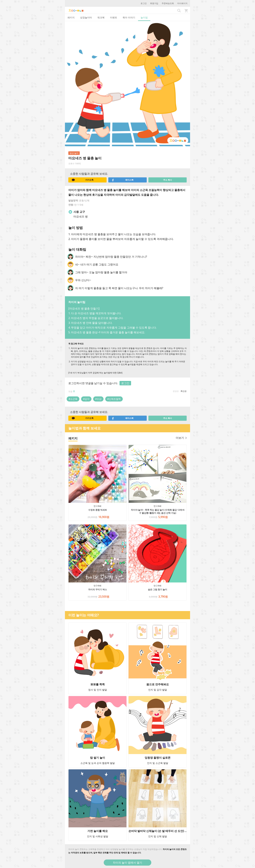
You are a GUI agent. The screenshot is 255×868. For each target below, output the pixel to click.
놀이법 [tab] (144, 17)
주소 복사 (168, 180)
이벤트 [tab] (114, 17)
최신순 (184, 391)
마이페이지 (182, 3)
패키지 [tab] (71, 17)
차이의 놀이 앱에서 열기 (128, 863)
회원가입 (154, 3)
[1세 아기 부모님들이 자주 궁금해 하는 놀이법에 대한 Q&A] (95, 373)
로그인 (144, 3)
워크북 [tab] (101, 17)
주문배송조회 (168, 3)
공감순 (176, 391)
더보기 (181, 438)
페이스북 (123, 180)
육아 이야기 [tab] (129, 17)
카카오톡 (83, 180)
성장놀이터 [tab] (86, 17)
